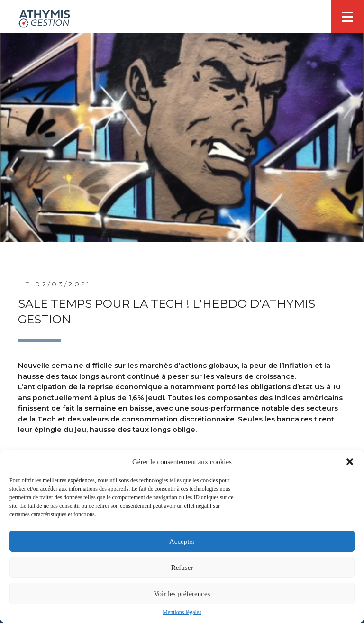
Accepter (182, 541)
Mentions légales (182, 612)
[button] (350, 462)
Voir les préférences (182, 594)
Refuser (182, 568)
